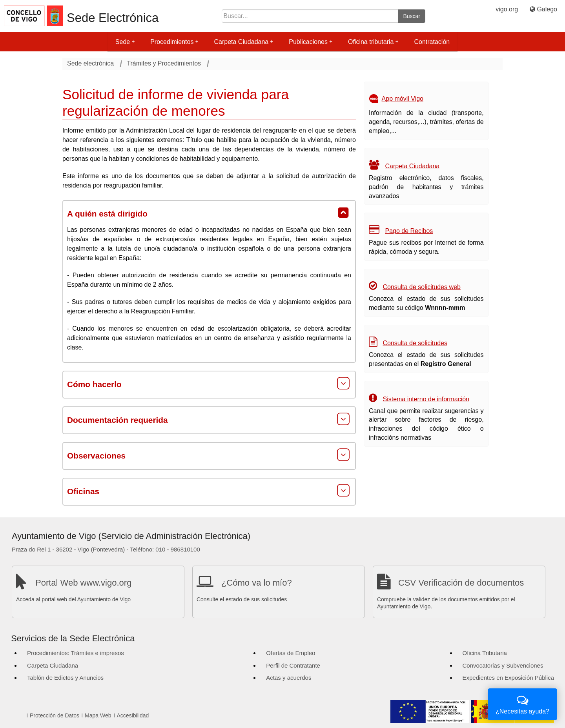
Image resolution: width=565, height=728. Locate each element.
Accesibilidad (133, 715)
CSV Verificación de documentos (461, 583)
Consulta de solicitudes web (421, 287)
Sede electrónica (90, 63)
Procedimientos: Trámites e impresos (76, 653)
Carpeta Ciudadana (243, 42)
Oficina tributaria (373, 42)
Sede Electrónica (113, 18)
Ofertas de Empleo (291, 653)
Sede (125, 42)
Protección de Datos (55, 715)
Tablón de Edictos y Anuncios (65, 678)
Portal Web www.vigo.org (83, 583)
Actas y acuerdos (289, 678)
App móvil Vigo (403, 99)
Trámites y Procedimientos (164, 63)
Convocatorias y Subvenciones (503, 665)
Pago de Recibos (409, 231)
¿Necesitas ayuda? (522, 703)
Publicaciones (311, 42)
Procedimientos (174, 42)
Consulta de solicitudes (415, 343)
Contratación (432, 42)
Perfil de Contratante (293, 665)
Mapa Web (98, 715)
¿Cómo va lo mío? (257, 583)
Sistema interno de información (426, 399)
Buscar (412, 16)
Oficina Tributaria (485, 653)
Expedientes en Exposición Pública (508, 678)
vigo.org (507, 9)
